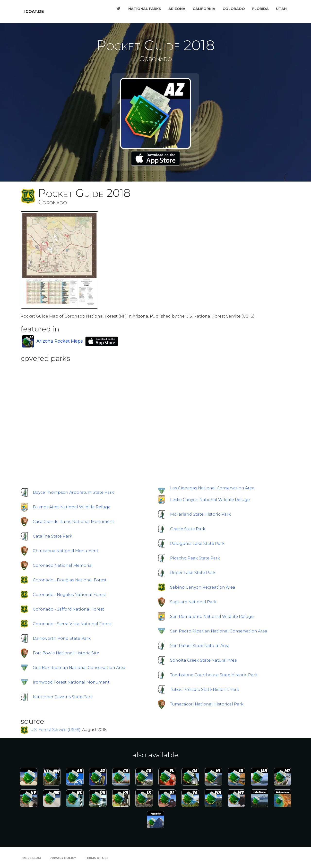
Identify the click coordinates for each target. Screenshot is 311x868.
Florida (260, 9)
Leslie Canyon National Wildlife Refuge (210, 500)
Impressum (31, 858)
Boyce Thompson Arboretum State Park (73, 492)
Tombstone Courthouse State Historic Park (214, 675)
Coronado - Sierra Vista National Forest (72, 624)
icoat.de (34, 12)
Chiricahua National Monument (66, 551)
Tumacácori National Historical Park (207, 704)
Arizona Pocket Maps (60, 341)
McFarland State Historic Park (200, 514)
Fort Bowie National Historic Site (66, 653)
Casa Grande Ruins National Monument (73, 522)
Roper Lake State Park (193, 573)
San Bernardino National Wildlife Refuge (212, 617)
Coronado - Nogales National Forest (69, 595)
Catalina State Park (52, 536)
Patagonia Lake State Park (197, 544)
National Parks (145, 9)
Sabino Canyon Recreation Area (203, 587)
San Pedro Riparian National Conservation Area (219, 631)
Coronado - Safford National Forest (69, 609)
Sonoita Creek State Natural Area (203, 660)
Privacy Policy (63, 858)
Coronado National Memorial (63, 565)
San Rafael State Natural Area (200, 646)
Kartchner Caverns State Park (63, 697)
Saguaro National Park (193, 602)
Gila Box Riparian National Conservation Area (79, 668)
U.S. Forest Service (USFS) (55, 730)
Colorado (234, 9)
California (204, 9)
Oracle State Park (188, 529)
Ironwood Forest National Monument (71, 682)
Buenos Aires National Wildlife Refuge (72, 507)
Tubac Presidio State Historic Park (205, 690)
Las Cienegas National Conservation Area (212, 488)
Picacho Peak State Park (195, 558)
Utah (281, 9)
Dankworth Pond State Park (62, 638)
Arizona (177, 9)
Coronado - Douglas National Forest (70, 580)
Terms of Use (97, 858)
